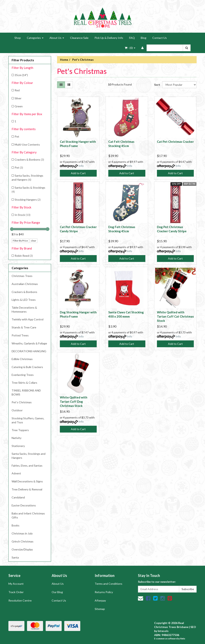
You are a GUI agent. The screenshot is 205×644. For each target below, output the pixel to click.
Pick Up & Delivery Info (109, 38)
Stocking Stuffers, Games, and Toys (28, 420)
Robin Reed (24, 256)
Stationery (18, 446)
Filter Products (23, 60)
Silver (18, 98)
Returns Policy (104, 592)
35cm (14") (21, 75)
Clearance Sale (79, 38)
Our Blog (57, 592)
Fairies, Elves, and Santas (27, 465)
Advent (16, 473)
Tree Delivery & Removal (27, 489)
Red (17, 90)
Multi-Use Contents (27, 144)
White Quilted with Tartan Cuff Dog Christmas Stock (74, 401)
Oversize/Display (22, 549)
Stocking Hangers (28, 200)
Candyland (18, 497)
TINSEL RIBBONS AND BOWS (26, 392)
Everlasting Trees (23, 375)
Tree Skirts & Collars (24, 383)
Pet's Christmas (22, 402)
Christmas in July (22, 533)
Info (81, 166)
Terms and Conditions (109, 584)
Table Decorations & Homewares (24, 309)
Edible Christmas (22, 359)
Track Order (16, 592)
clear (34, 241)
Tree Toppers (20, 430)
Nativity (17, 438)
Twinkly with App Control (28, 319)
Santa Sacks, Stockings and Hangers (27, 178)
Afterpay (100, 600)
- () (130, 48)
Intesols (163, 631)
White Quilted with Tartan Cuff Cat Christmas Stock (175, 316)
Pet (17, 136)
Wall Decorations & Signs (27, 481)
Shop (18, 38)
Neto (183, 638)
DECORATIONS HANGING (29, 351)
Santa (15, 557)
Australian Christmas (25, 284)
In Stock (23, 215)
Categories (35, 38)
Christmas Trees (22, 276)
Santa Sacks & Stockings (28, 190)
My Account (16, 584)
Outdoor (17, 410)
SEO (193, 627)
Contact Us (160, 38)
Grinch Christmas (23, 541)
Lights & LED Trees (24, 300)
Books (16, 525)
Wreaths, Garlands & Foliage (29, 343)
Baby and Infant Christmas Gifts (28, 515)
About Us (57, 38)
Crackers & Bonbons (29, 159)
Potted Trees (20, 335)
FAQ (132, 38)
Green (19, 106)
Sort (157, 85)
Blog (144, 38)
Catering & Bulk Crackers (27, 367)
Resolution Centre (20, 600)
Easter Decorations (24, 505)
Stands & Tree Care (24, 327)
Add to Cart (78, 173)
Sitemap (100, 609)
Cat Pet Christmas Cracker (175, 142)
